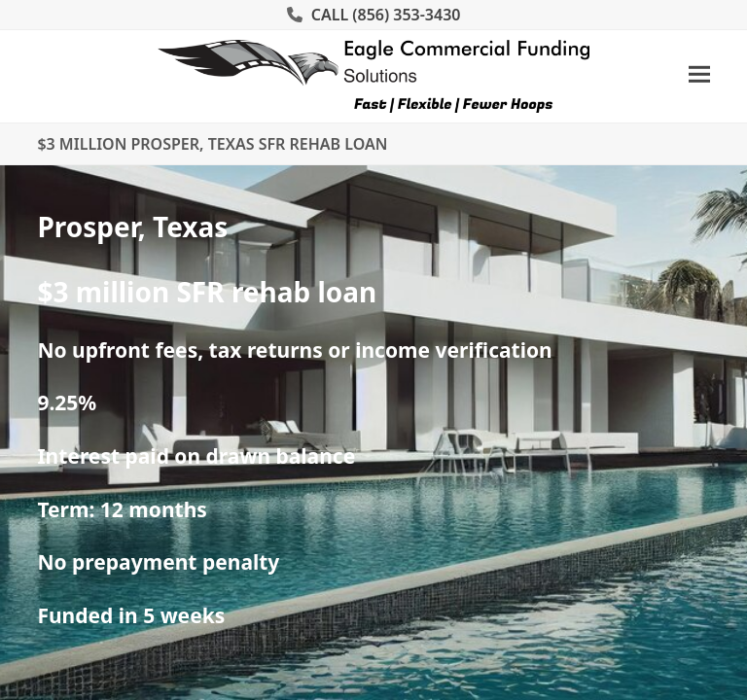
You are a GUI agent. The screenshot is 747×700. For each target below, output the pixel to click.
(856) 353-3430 (406, 15)
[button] (699, 74)
